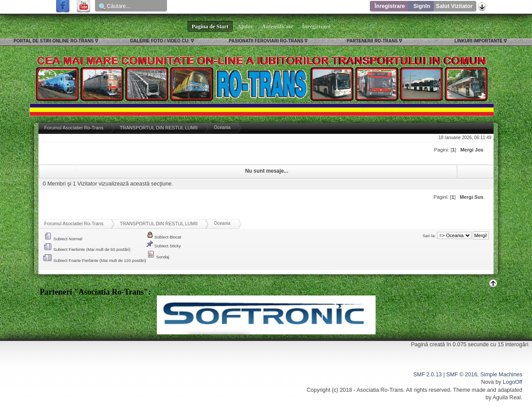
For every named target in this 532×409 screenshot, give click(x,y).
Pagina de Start (210, 27)
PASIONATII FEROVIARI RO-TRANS (266, 41)
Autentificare (278, 27)
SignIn (422, 6)
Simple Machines (501, 375)
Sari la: (429, 236)
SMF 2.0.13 (427, 375)
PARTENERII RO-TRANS (372, 41)
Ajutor (245, 27)
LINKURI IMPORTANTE (479, 41)
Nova (488, 382)
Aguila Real (507, 398)
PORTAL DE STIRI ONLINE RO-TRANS (54, 41)
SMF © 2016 (462, 375)
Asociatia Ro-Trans (380, 390)
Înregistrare (390, 6)
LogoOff (513, 382)
